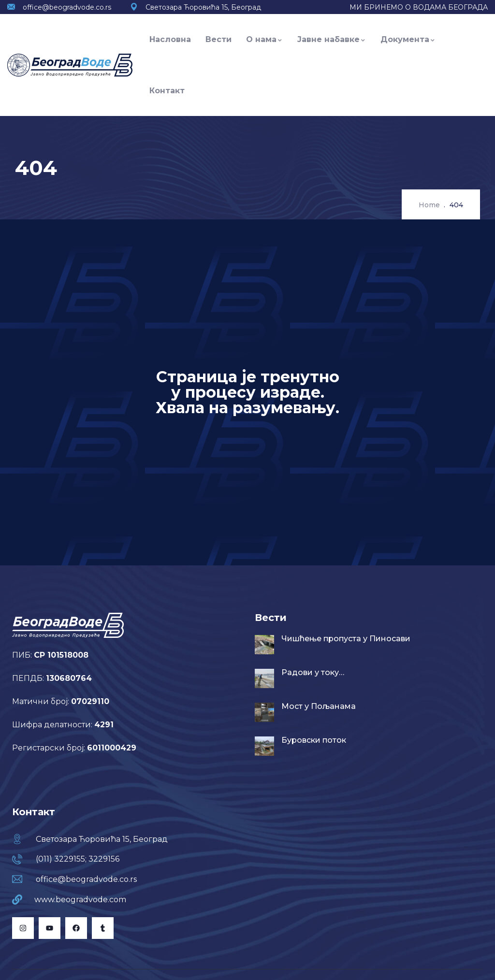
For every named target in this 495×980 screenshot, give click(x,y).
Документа (408, 39)
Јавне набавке (332, 39)
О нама (264, 39)
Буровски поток (314, 740)
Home (429, 205)
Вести (218, 39)
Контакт (167, 91)
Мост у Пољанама (319, 706)
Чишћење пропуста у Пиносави (346, 639)
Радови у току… (313, 672)
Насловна (170, 39)
